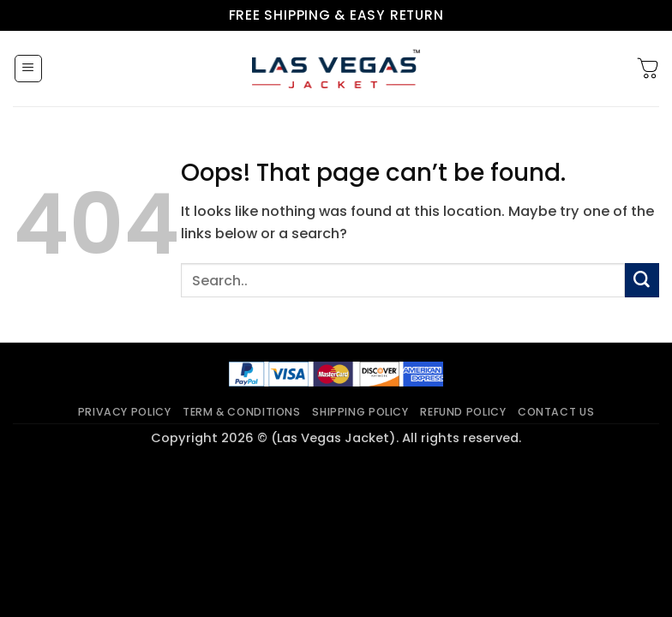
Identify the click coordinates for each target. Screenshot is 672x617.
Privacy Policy (125, 412)
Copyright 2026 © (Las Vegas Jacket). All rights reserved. (336, 438)
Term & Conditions (242, 412)
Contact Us (556, 412)
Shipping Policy (360, 412)
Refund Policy (463, 412)
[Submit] (642, 280)
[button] (29, 69)
